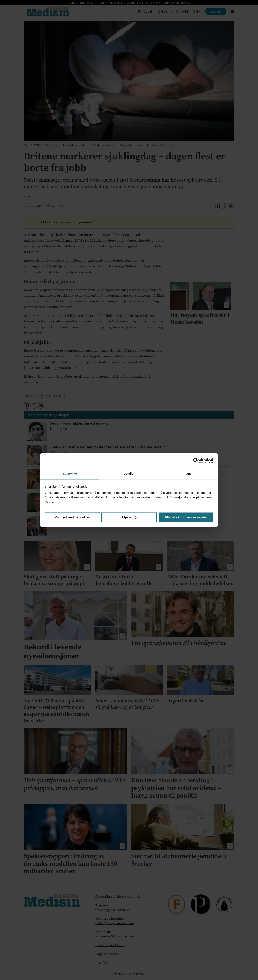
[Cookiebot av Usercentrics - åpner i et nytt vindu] (196, 461)
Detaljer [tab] (129, 474)
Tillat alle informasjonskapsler (186, 517)
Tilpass (129, 517)
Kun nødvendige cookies (72, 517)
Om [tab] (188, 474)
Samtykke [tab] (70, 474)
